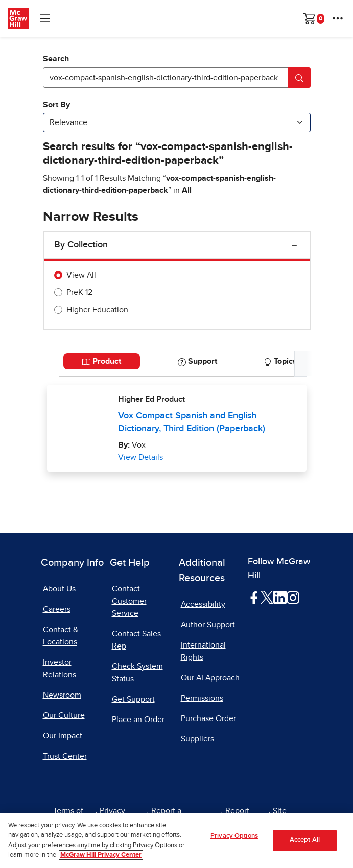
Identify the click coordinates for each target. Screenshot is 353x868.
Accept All (305, 842)
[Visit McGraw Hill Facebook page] (254, 597)
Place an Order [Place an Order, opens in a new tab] (138, 720)
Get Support (133, 699)
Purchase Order (208, 718)
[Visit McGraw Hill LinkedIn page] (280, 597)
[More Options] (338, 18)
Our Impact (63, 736)
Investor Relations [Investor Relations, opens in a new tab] (60, 668)
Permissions (202, 698)
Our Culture (64, 715)
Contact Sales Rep (136, 640)
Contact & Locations (61, 636)
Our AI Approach (210, 678)
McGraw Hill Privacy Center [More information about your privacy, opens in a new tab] (101, 857)
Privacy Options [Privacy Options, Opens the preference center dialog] (234, 838)
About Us (59, 589)
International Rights (203, 651)
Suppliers (197, 739)
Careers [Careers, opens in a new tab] (57, 609)
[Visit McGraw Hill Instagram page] (293, 597)
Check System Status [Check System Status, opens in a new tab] (137, 673)
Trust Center (65, 756)
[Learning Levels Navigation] (45, 18)
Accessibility (203, 604)
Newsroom (62, 695)
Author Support (208, 625)
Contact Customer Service (129, 601)
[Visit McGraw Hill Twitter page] (267, 597)
